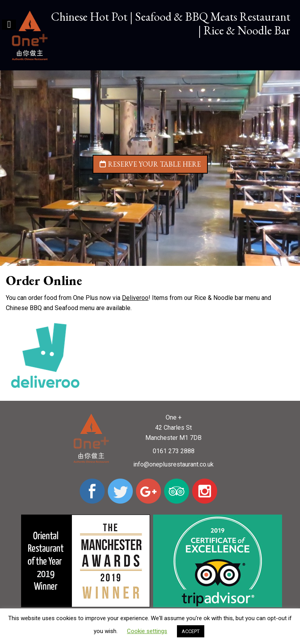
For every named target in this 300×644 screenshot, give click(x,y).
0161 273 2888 (174, 451)
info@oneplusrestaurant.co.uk (173, 464)
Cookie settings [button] (147, 631)
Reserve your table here (150, 164)
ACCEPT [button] (191, 631)
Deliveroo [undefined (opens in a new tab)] (135, 298)
